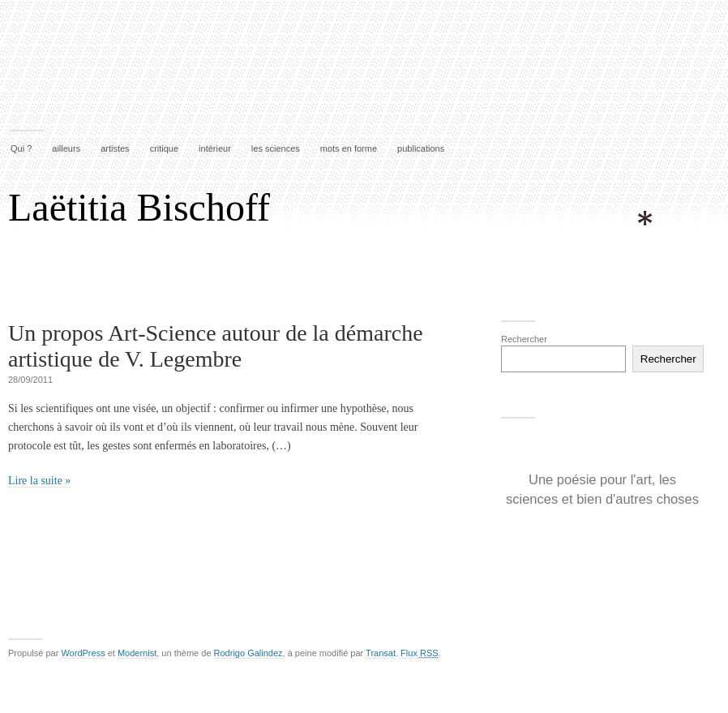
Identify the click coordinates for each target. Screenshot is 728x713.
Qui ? (21, 148)
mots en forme (349, 148)
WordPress (83, 653)
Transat (381, 653)
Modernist (137, 653)
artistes (115, 148)
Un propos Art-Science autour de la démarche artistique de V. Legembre (216, 346)
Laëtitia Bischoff (139, 207)
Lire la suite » (39, 481)
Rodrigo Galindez (248, 653)
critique (164, 148)
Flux (419, 653)
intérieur (215, 148)
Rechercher (524, 339)
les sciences (276, 148)
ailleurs (66, 148)
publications (421, 148)
